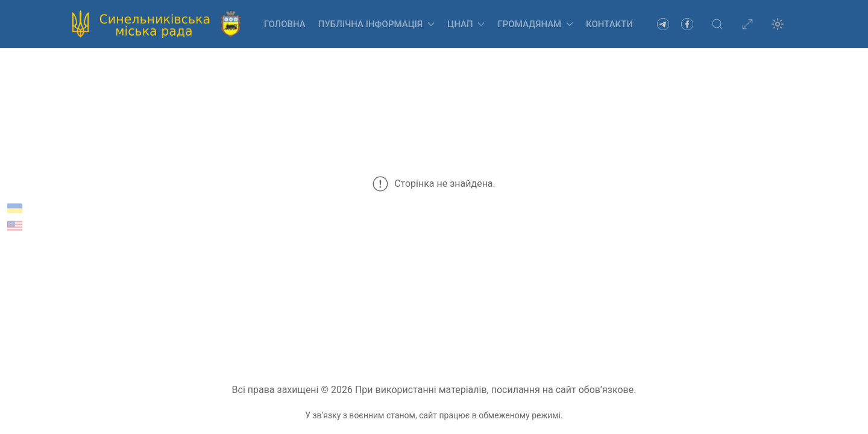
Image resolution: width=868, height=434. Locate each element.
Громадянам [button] (535, 24)
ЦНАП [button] (466, 24)
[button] (717, 24)
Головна (285, 24)
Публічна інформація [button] (376, 24)
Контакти (609, 24)
